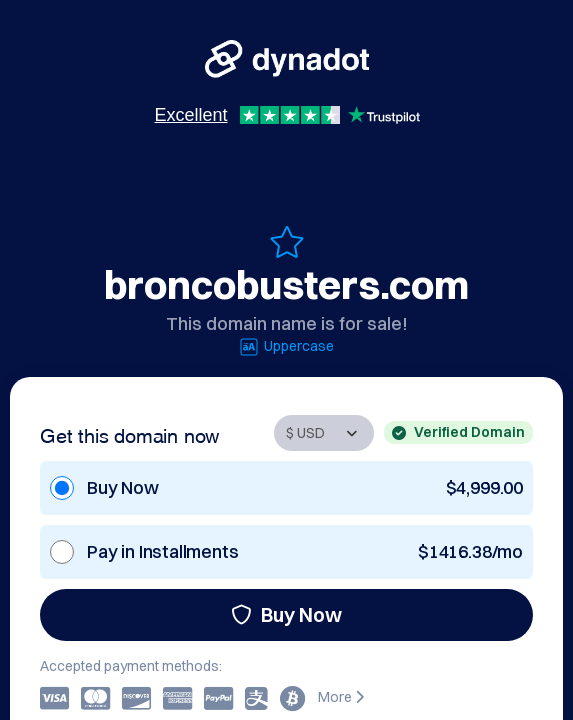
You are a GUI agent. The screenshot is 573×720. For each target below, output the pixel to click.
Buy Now (286, 614)
